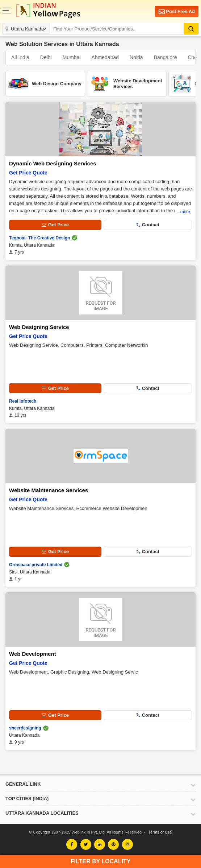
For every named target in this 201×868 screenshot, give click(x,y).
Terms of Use (160, 832)
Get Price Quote (28, 173)
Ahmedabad (105, 57)
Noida (136, 57)
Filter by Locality (101, 861)
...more (183, 212)
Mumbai (72, 57)
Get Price (55, 225)
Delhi (46, 57)
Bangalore (166, 57)
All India (20, 57)
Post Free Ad (177, 12)
